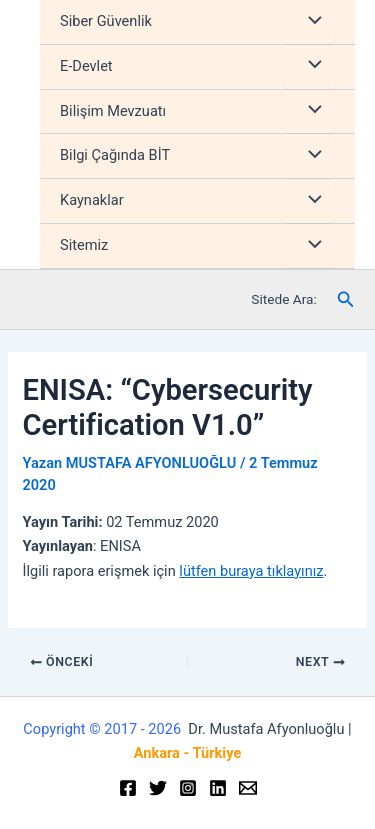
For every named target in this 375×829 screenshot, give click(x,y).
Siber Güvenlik (106, 21)
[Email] (248, 788)
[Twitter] (158, 788)
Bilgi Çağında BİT (115, 155)
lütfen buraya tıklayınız (251, 571)
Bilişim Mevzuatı (113, 111)
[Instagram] (188, 788)
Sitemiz (84, 245)
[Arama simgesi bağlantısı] (346, 299)
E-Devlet (86, 66)
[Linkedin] (218, 788)
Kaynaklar (92, 200)
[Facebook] (128, 788)
